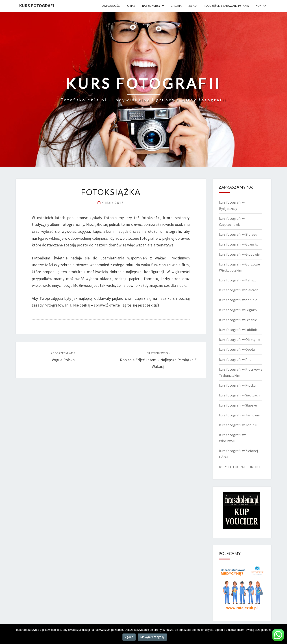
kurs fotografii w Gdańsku (239, 244)
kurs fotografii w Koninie (238, 300)
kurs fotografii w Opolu (237, 349)
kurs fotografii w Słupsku (238, 405)
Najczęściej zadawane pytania (227, 6)
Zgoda (129, 637)
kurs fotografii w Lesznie (238, 320)
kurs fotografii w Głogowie (239, 254)
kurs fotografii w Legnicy (238, 310)
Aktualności (111, 6)
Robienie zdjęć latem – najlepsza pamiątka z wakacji (158, 360)
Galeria (176, 6)
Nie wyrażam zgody (152, 637)
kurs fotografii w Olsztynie (240, 339)
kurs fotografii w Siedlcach (239, 395)
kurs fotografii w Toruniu (238, 425)
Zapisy (193, 6)
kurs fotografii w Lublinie (238, 330)
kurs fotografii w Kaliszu (238, 280)
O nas (131, 6)
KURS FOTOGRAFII (37, 5)
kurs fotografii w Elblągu (238, 234)
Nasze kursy (151, 6)
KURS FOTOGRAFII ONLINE (240, 467)
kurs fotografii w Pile (235, 359)
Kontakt (262, 6)
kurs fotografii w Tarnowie (239, 415)
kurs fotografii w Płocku (237, 385)
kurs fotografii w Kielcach (239, 290)
